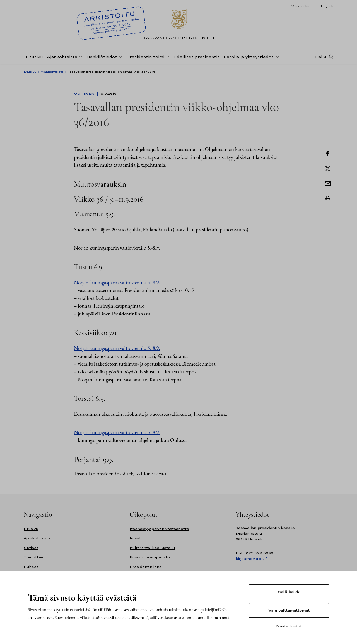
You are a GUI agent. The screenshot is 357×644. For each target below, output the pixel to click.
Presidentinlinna (146, 567)
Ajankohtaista (62, 57)
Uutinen (85, 94)
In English (325, 6)
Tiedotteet (34, 557)
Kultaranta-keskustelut (153, 548)
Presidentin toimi (145, 57)
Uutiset (31, 548)
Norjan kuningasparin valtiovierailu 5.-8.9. (117, 282)
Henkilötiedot (102, 57)
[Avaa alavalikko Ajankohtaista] (80, 56)
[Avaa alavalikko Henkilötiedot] (120, 56)
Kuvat (135, 538)
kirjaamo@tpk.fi (252, 559)
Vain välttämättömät (289, 610)
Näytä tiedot (289, 626)
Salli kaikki (289, 592)
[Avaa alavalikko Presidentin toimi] (167, 56)
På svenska (299, 6)
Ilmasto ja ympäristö (150, 557)
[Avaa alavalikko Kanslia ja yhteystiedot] (276, 56)
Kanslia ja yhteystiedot (249, 57)
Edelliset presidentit (196, 57)
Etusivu (34, 57)
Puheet (31, 567)
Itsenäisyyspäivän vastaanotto (159, 529)
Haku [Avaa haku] (321, 57)
